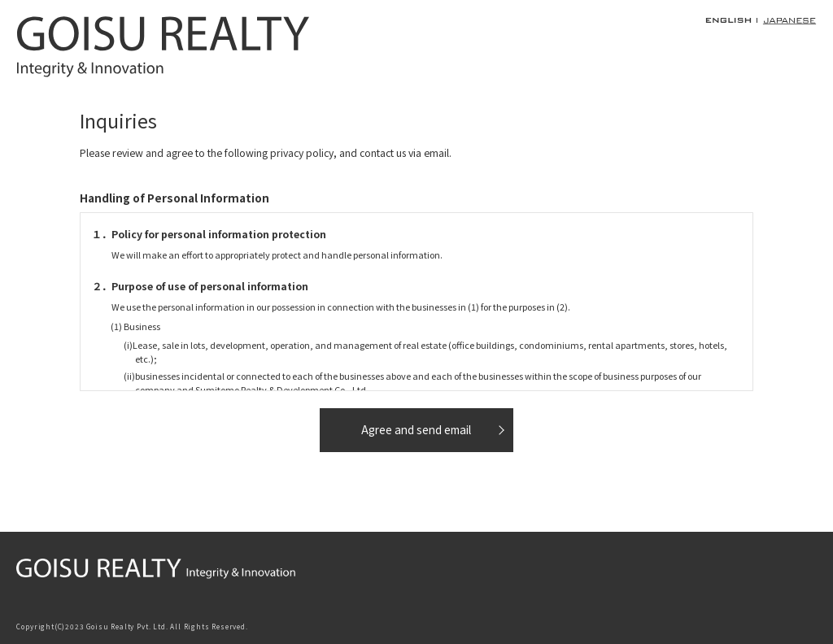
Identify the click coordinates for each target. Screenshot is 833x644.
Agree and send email (416, 429)
